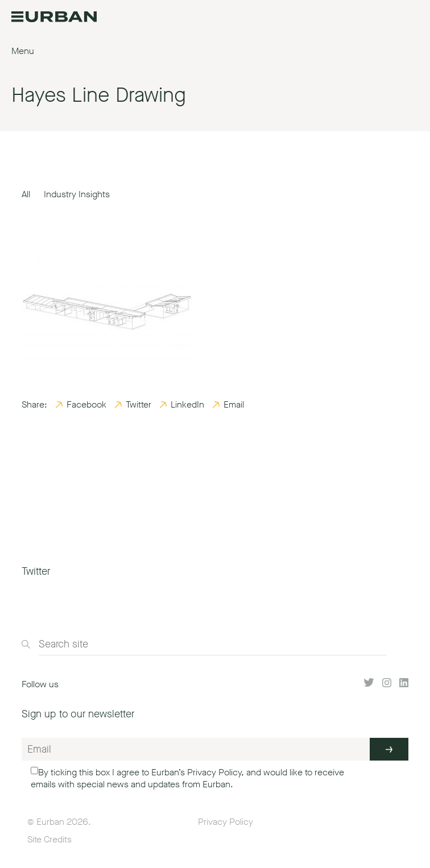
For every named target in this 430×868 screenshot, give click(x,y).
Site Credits (49, 839)
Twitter (138, 404)
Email (234, 404)
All (26, 194)
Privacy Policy (214, 772)
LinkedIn (187, 404)
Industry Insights (77, 194)
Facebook (86, 404)
